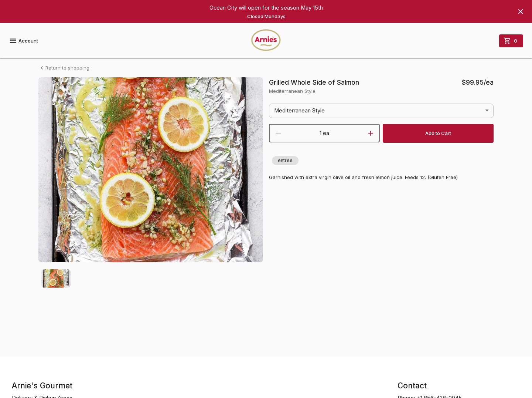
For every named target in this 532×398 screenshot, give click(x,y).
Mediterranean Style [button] (299, 111)
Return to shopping (64, 68)
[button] (285, 161)
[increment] (371, 133)
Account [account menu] (23, 41)
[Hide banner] (521, 11)
